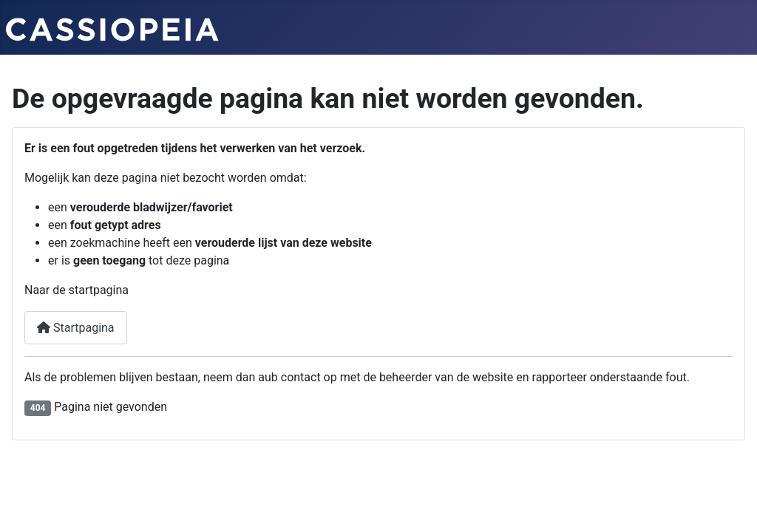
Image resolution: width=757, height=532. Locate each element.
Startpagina (76, 328)
